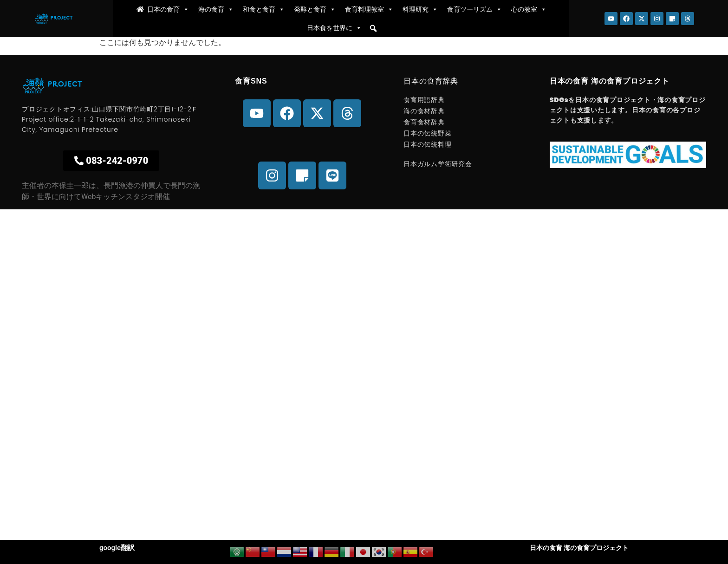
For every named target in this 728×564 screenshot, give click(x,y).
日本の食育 (168, 9)
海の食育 (216, 9)
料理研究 (420, 9)
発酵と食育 (315, 9)
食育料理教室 (369, 9)
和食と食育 (264, 9)
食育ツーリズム (474, 9)
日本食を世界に (334, 28)
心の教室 (529, 9)
